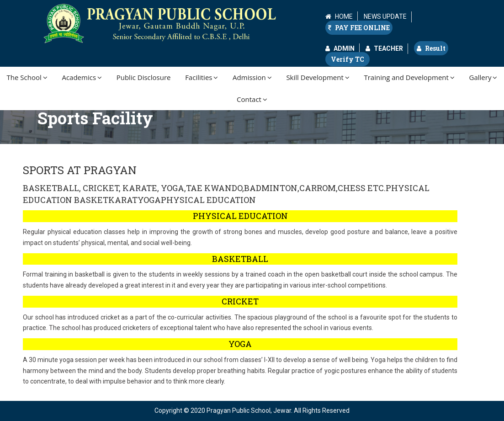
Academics (82, 77)
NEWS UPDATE (385, 16)
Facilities (202, 77)
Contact (252, 99)
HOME (344, 16)
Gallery (483, 77)
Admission (252, 77)
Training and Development (409, 77)
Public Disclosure (144, 77)
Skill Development (318, 77)
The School (27, 77)
